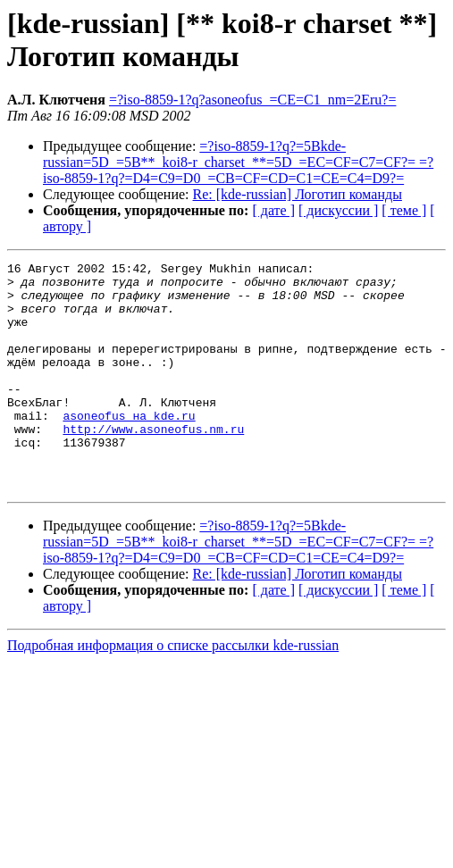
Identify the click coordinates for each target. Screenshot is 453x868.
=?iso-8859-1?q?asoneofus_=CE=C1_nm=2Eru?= (253, 100)
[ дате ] (273, 210)
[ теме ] (404, 210)
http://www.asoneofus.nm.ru (153, 463)
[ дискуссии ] (338, 210)
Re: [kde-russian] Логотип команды (298, 194)
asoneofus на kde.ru (129, 447)
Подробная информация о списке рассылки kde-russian (173, 691)
